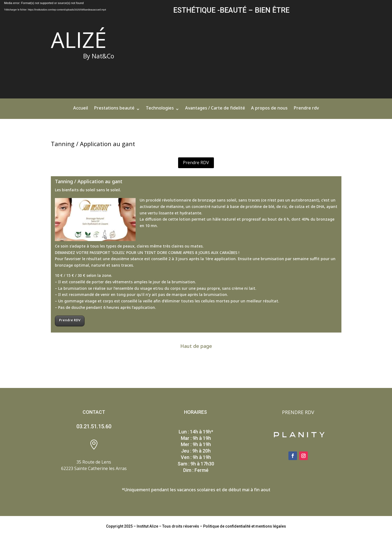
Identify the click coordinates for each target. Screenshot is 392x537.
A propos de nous (269, 110)
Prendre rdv (306, 110)
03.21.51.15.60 (94, 426)
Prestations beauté (114, 110)
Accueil (81, 110)
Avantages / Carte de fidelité (215, 110)
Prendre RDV (196, 162)
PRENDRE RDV (298, 412)
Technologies (160, 110)
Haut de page (196, 347)
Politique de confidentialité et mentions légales (245, 526)
